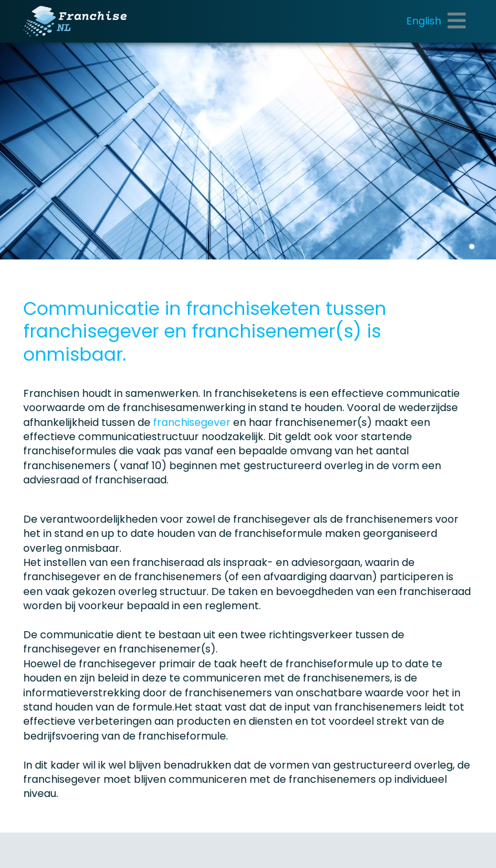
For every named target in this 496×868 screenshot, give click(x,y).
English (424, 21)
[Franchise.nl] (75, 21)
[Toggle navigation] (457, 21)
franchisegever (193, 422)
